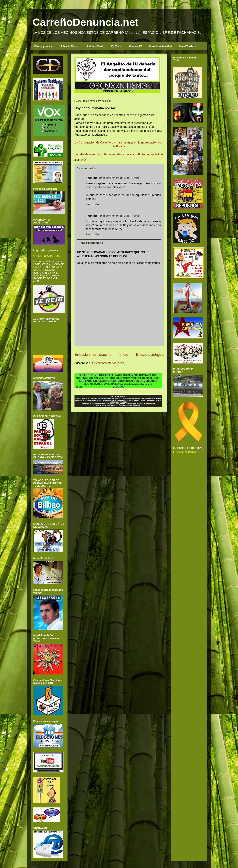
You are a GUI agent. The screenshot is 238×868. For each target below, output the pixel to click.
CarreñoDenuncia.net (86, 22)
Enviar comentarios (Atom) (109, 363)
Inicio (124, 354)
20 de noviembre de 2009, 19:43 (119, 216)
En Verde (117, 46)
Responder (92, 204)
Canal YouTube (188, 46)
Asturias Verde (95, 46)
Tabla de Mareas (70, 46)
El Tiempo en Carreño (185, 452)
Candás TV (136, 46)
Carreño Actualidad (160, 46)
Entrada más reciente (93, 354)
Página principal (44, 46)
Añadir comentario (91, 243)
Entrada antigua (150, 354)
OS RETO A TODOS (47, 256)
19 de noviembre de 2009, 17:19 (119, 178)
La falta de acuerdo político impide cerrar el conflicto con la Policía (119, 154)
